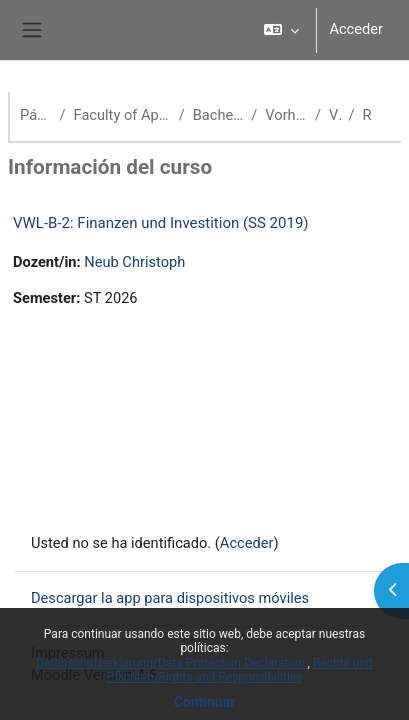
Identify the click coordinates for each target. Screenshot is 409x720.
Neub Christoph (134, 262)
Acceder (356, 29)
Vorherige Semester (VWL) (286, 115)
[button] (281, 30)
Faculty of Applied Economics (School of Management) (122, 115)
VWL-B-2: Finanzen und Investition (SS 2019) (161, 223)
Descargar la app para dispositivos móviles (170, 598)
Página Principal (36, 115)
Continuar (205, 702)
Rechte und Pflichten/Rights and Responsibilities (240, 670)
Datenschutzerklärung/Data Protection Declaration (171, 663)
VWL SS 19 (334, 115)
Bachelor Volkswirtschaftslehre (218, 115)
